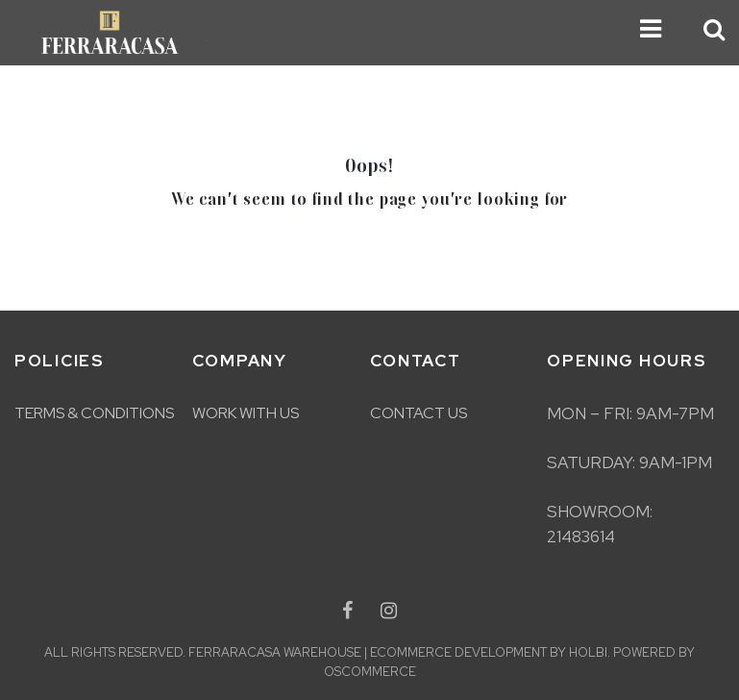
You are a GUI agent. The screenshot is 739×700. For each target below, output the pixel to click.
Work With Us (246, 413)
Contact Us (419, 413)
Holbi (588, 652)
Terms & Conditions (94, 413)
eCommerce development (458, 652)
